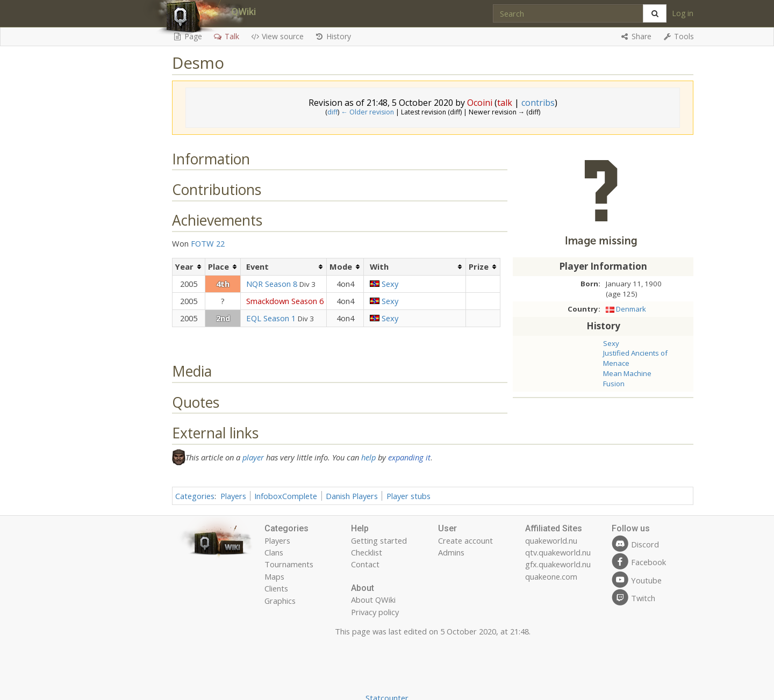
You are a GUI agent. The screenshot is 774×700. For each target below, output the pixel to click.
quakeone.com (551, 576)
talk (505, 103)
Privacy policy (375, 612)
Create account (465, 540)
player (253, 457)
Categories (195, 496)
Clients (276, 588)
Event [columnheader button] (257, 266)
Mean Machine (627, 373)
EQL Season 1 (271, 318)
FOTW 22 (208, 243)
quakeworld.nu (551, 540)
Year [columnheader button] (184, 266)
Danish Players (352, 496)
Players (233, 496)
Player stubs (408, 496)
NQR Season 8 (272, 284)
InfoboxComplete (286, 496)
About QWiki (373, 600)
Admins (451, 552)
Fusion (614, 384)
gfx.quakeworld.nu (558, 564)
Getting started (379, 540)
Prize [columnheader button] (479, 266)
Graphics (280, 601)
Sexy (611, 343)
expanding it (409, 457)
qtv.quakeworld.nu (558, 552)
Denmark (631, 309)
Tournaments (289, 564)
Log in (683, 13)
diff (332, 112)
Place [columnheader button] (218, 266)
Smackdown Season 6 (285, 301)
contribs (538, 103)
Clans (274, 552)
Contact (365, 564)
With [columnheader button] (379, 266)
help (368, 457)
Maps (274, 576)
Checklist (367, 552)
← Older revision (367, 112)
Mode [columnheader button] (341, 266)
